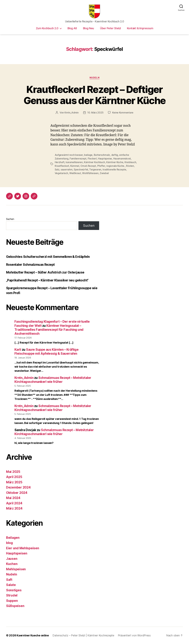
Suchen (10, 219)
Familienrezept (78, 159)
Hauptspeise (105, 159)
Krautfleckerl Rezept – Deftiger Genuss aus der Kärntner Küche (95, 95)
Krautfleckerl (62, 166)
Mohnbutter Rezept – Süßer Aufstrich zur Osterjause (45, 272)
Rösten (130, 166)
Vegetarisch (61, 173)
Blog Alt (72, 28)
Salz (57, 169)
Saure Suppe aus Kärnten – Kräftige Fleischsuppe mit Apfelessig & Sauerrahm (46, 352)
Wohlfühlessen (90, 173)
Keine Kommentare (123, 113)
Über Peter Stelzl (110, 28)
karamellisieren (74, 162)
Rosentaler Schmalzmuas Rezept (30, 265)
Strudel (12, 595)
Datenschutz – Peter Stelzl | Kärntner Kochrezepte (83, 635)
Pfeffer (101, 166)
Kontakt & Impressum (140, 28)
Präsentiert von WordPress (134, 635)
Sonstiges (14, 590)
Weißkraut (75, 173)
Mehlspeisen (16, 569)
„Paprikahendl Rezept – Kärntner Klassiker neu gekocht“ (47, 280)
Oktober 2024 (17, 493)
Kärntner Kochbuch (94, 162)
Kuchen (12, 564)
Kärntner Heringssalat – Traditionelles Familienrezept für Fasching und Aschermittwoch (49, 330)
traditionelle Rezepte (114, 169)
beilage (88, 155)
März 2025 (14, 482)
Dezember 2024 (18, 487)
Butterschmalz (102, 155)
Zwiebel (104, 173)
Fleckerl (92, 159)
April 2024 (14, 503)
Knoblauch (130, 162)
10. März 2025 (95, 113)
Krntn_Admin (72, 113)
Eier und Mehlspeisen (23, 548)
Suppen (12, 601)
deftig (115, 155)
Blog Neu (88, 28)
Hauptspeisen (17, 553)
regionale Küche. (116, 166)
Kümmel (75, 166)
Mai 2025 (13, 472)
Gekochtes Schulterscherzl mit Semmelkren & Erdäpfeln (48, 257)
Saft (9, 580)
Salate (11, 585)
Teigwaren (95, 169)
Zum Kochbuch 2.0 (47, 28)
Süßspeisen (15, 606)
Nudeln (94, 78)
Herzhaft (60, 162)
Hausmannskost (122, 159)
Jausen (12, 559)
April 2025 (14, 477)
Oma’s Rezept (88, 166)
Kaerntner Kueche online (33, 635)
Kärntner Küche (115, 162)
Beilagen (13, 538)
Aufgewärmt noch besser (69, 155)
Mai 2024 (13, 498)
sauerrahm (67, 169)
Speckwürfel (81, 169)
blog (10, 543)
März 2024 (14, 508)
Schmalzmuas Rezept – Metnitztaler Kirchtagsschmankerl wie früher (53, 380)
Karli (18, 350)
